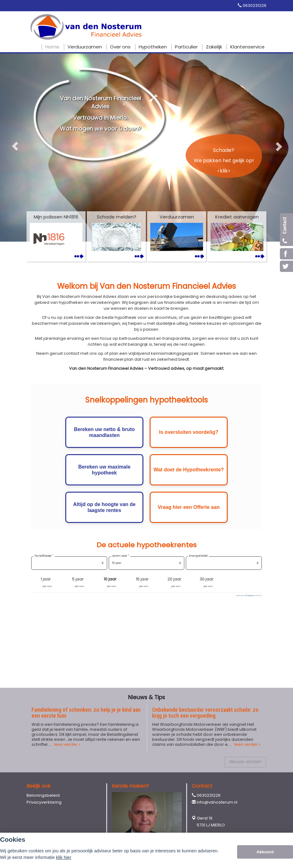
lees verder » (67, 744)
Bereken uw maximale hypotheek (104, 470)
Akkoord (265, 852)
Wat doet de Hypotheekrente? (189, 470)
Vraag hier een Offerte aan (189, 507)
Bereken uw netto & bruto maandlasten (104, 432)
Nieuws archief (245, 762)
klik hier (64, 857)
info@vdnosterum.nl (217, 802)
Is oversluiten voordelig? (189, 432)
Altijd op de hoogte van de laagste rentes (104, 507)
